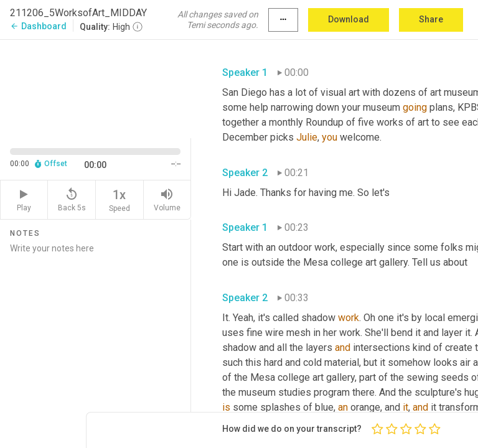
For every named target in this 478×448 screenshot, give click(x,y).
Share (431, 19)
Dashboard (38, 26)
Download (349, 19)
